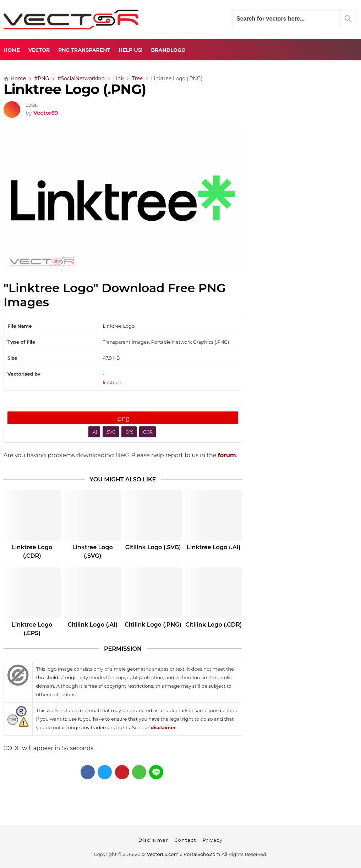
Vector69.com (163, 854)
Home (12, 50)
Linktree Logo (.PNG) (75, 89)
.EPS (129, 432)
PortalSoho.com (202, 854)
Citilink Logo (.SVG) (153, 547)
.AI (94, 432)
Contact (185, 840)
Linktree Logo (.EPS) (32, 629)
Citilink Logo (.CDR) (214, 625)
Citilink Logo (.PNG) (153, 625)
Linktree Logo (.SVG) (93, 552)
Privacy (212, 840)
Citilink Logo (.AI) (92, 625)
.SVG (111, 432)
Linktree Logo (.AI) (214, 547)
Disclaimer (153, 840)
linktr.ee (112, 382)
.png (123, 418)
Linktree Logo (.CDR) (32, 552)
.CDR (147, 432)
